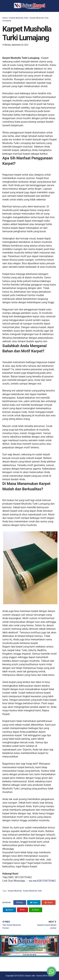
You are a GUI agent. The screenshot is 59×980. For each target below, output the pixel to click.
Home (5, 18)
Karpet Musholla (15, 891)
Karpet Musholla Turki (19, 18)
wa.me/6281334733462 (42, 881)
